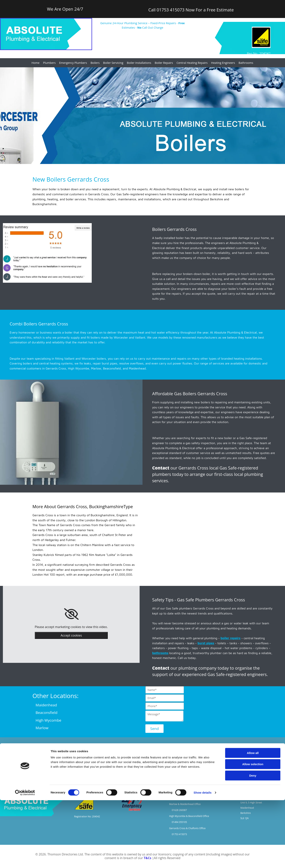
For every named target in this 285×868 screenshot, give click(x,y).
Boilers (96, 63)
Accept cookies (71, 636)
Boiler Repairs (164, 63)
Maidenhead (45, 705)
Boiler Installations (140, 63)
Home (38, 63)
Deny (253, 843)
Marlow (42, 728)
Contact (161, 468)
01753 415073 (170, 10)
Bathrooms (244, 63)
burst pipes (206, 643)
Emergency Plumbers (75, 63)
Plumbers (52, 63)
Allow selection (253, 832)
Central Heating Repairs (191, 63)
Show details (203, 860)
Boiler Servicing (114, 63)
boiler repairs (230, 638)
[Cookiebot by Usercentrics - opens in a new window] (25, 860)
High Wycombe (48, 720)
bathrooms (160, 653)
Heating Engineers (221, 63)
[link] (71, 615)
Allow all (253, 821)
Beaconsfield (46, 713)
